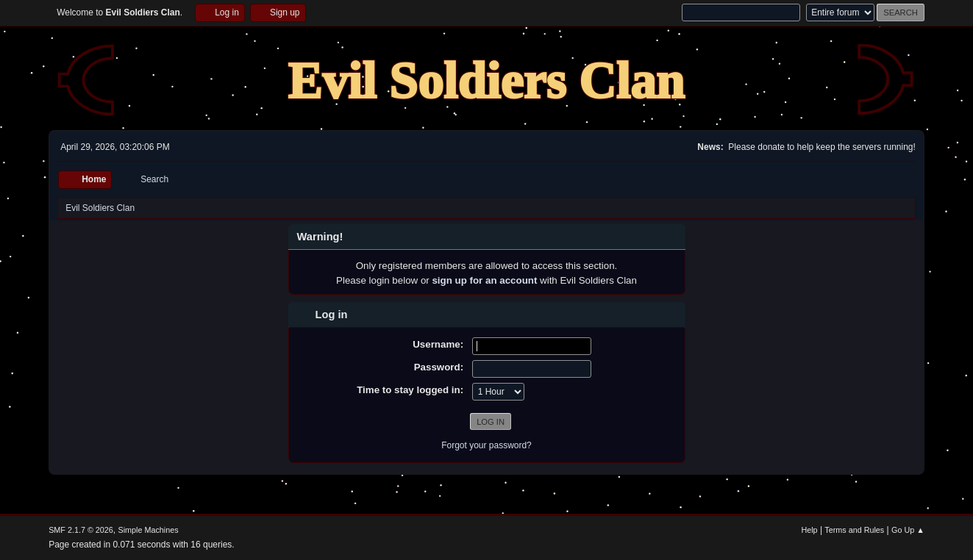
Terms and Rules (854, 530)
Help (809, 530)
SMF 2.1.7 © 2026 (81, 530)
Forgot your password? (486, 445)
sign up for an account (484, 280)
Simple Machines (148, 530)
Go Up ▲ (908, 530)
